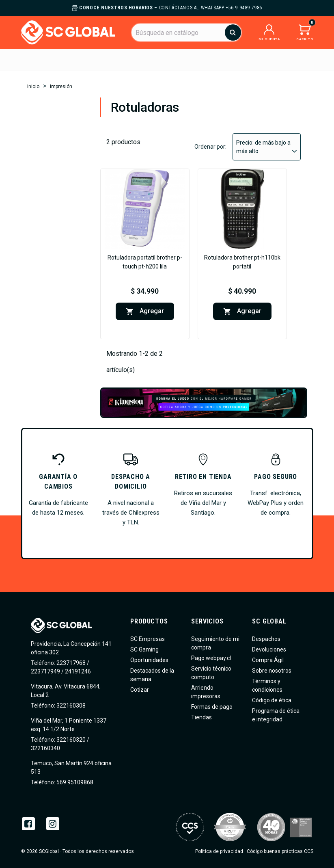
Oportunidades (149, 660)
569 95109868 (74, 782)
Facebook (28, 824)
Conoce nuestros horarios (116, 8)
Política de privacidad (219, 851)
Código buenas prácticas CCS (280, 851)
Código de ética (272, 700)
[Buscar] (186, 32)
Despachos (266, 639)
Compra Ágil (268, 660)
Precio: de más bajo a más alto (267, 147)
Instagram (53, 824)
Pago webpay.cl (211, 658)
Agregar (145, 311)
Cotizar (140, 690)
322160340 (45, 748)
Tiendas (201, 717)
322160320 (70, 740)
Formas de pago (212, 707)
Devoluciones (269, 649)
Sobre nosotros (272, 671)
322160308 (70, 706)
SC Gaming (144, 649)
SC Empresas (148, 639)
